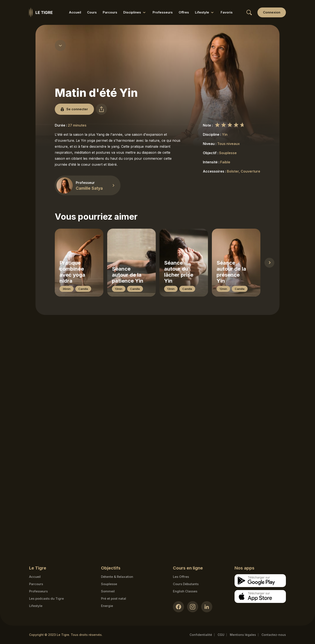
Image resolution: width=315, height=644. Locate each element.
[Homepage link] (41, 12)
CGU (221, 635)
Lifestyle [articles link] (36, 606)
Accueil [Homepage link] (35, 577)
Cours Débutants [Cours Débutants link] (186, 584)
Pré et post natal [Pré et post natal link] (114, 599)
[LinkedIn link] (207, 607)
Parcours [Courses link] (36, 584)
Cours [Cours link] (92, 12)
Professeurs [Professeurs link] (163, 12)
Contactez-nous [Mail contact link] (274, 635)
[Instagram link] (193, 607)
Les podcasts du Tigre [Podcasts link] (46, 599)
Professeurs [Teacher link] (38, 591)
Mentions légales (243, 635)
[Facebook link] (178, 607)
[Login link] (272, 12)
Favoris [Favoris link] (227, 12)
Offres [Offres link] (184, 12)
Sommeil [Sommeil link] (108, 591)
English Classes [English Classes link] (185, 591)
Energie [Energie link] (107, 606)
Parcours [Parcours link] (110, 12)
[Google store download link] (260, 581)
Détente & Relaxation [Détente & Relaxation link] (117, 577)
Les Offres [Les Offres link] (181, 577)
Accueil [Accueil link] (75, 12)
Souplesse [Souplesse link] (109, 584)
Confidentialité (201, 635)
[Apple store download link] (260, 596)
